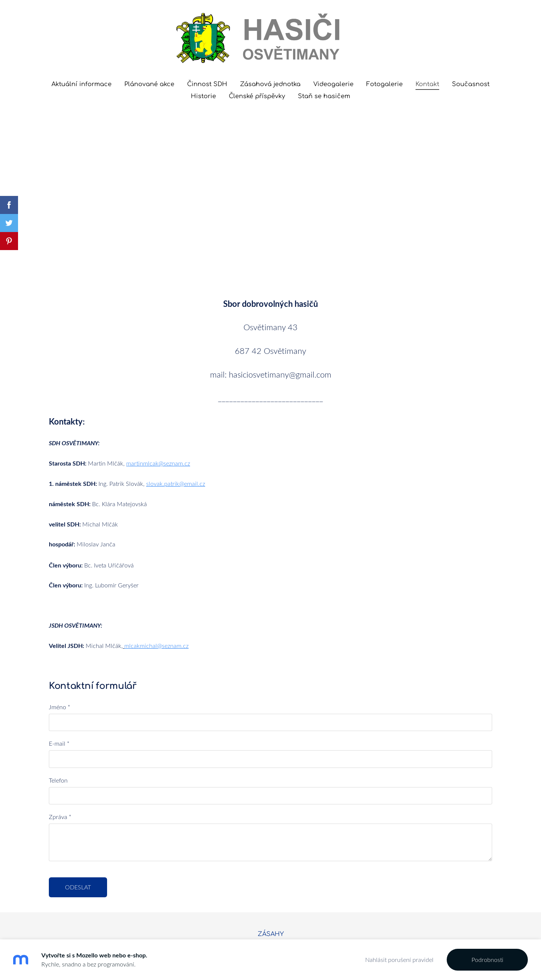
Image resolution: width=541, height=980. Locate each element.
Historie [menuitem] (203, 96)
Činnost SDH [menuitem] (207, 84)
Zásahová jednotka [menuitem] (270, 84)
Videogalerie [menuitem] (333, 84)
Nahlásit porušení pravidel (399, 960)
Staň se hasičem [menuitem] (324, 96)
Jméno (60, 648)
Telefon (58, 721)
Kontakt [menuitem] (427, 84)
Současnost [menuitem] (471, 84)
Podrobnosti (487, 960)
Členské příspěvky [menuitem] (257, 96)
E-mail (59, 684)
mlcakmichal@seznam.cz (156, 586)
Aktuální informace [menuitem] (82, 84)
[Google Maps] (270, 176)
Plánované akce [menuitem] (149, 84)
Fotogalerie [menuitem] (385, 84)
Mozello (228, 895)
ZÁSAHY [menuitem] (271, 875)
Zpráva (60, 757)
